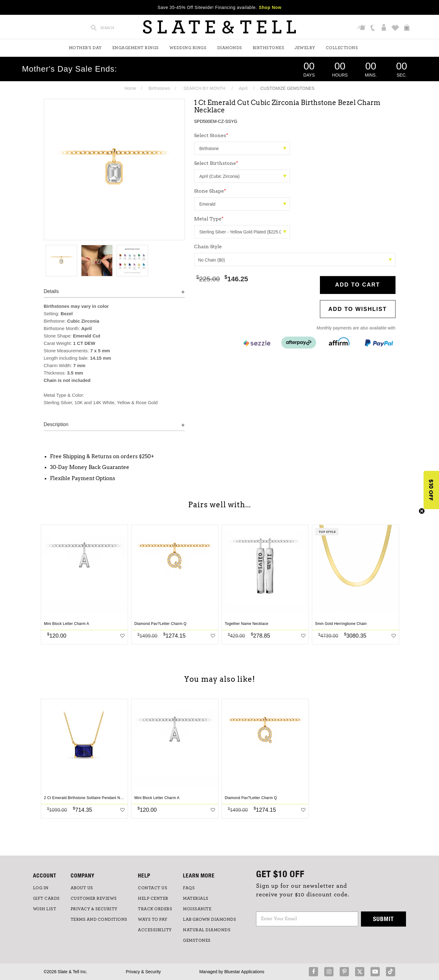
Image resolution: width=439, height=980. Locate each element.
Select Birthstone (216, 163)
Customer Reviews (94, 898)
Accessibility (155, 930)
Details (51, 291)
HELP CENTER (153, 898)
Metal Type (209, 219)
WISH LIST (45, 909)
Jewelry (305, 48)
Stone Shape (210, 191)
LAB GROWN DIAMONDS (209, 919)
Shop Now (270, 7)
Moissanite (197, 909)
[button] (431, 490)
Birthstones (269, 48)
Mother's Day (85, 48)
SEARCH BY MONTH (205, 88)
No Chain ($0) (295, 260)
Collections (342, 48)
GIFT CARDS (46, 898)
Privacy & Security (143, 972)
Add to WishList (358, 309)
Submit (383, 919)
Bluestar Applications (244, 972)
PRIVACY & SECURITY (94, 909)
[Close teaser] (422, 511)
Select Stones (211, 135)
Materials (196, 898)
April (243, 88)
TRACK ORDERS (155, 909)
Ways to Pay (153, 919)
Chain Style (208, 247)
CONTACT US (153, 888)
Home (130, 88)
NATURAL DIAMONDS (207, 930)
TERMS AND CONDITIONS (99, 919)
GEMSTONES (197, 940)
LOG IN (41, 888)
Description (56, 424)
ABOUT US (82, 888)
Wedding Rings (188, 48)
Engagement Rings (136, 48)
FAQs (189, 888)
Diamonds (230, 48)
